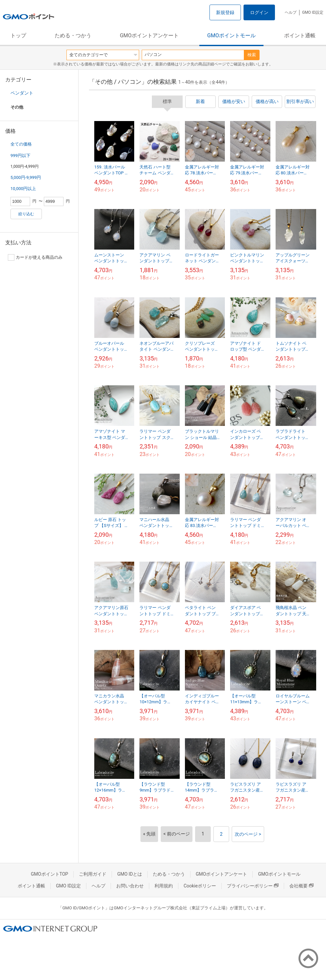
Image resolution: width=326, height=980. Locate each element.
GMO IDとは (130, 874)
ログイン (259, 12)
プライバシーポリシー (253, 886)
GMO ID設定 (313, 12)
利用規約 (164, 886)
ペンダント (22, 93)
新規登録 (225, 12)
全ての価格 (21, 144)
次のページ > (248, 834)
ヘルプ (291, 12)
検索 (252, 55)
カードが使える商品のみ (35, 257)
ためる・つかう (73, 35)
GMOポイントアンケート (149, 35)
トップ (18, 35)
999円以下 (20, 156)
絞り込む (26, 214)
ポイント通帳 (300, 35)
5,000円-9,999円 (26, 177)
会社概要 (301, 886)
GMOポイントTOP (49, 874)
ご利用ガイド (93, 874)
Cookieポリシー (200, 886)
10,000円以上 (23, 189)
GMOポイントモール (231, 35)
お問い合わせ (130, 886)
